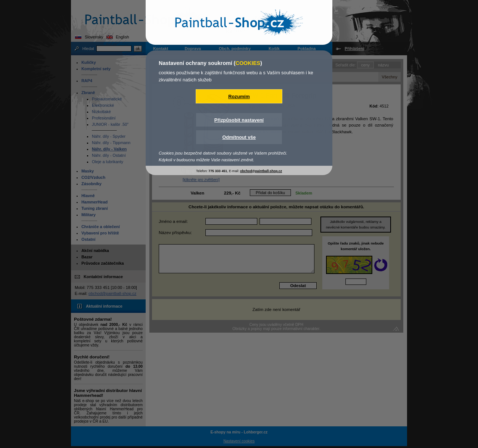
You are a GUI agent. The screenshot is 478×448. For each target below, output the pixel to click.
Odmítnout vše (239, 137)
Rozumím (239, 97)
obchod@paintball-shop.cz (261, 171)
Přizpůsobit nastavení (239, 120)
